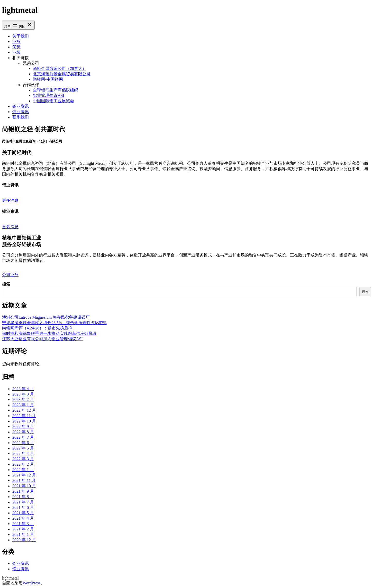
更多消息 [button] (10, 200)
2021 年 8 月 (23, 497)
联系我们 (21, 117)
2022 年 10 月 (24, 421)
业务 (16, 42)
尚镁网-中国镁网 (48, 79)
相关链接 (21, 58)
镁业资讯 (21, 112)
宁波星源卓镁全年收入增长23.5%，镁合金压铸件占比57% (54, 323)
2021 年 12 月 (24, 475)
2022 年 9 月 (23, 426)
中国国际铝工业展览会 (53, 101)
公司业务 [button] (10, 275)
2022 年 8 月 (23, 432)
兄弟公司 (31, 63)
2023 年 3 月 (23, 394)
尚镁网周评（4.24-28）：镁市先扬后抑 (37, 328)
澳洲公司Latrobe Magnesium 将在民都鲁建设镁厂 (46, 317)
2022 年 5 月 (23, 448)
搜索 (6, 284)
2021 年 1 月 (23, 534)
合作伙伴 (31, 85)
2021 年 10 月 (24, 486)
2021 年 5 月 (23, 513)
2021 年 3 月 (23, 524)
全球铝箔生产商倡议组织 (56, 90)
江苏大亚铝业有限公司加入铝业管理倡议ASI (42, 339)
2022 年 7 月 (23, 437)
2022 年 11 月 (24, 416)
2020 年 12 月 (24, 540)
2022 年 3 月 (23, 459)
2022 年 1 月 (23, 470)
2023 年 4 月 (23, 389)
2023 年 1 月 (23, 405)
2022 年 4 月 (23, 453)
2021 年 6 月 (23, 507)
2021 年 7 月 (23, 502)
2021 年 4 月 (23, 518)
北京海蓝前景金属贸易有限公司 (62, 74)
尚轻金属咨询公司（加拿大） (60, 68)
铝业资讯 (21, 106)
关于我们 (21, 36)
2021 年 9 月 (23, 491)
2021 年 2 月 (23, 529)
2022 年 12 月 (24, 410)
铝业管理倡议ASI (49, 95)
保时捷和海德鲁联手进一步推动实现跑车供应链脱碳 (49, 333)
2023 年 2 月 (23, 399)
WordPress (31, 583)
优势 (16, 47)
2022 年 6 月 (23, 443)
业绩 (16, 52)
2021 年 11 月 (24, 480)
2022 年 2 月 (23, 464)
